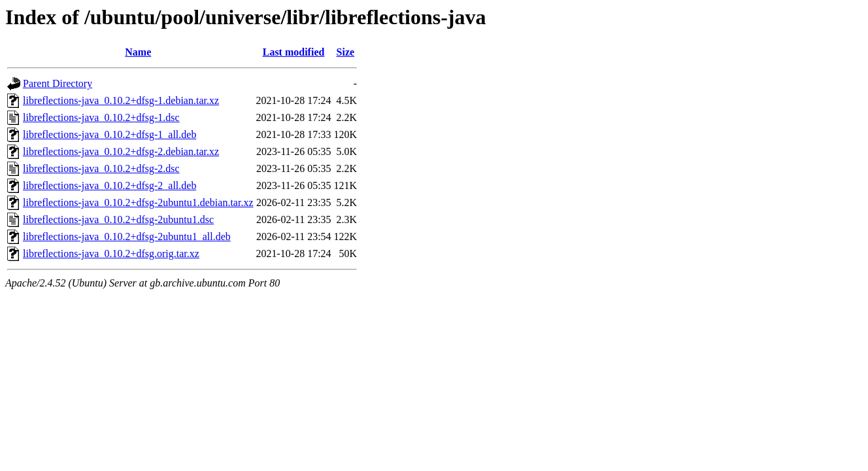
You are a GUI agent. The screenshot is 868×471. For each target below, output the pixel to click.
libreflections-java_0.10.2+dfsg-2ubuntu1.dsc (118, 219)
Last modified (294, 52)
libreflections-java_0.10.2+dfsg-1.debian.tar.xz (121, 100)
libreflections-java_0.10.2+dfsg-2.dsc (101, 168)
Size (346, 52)
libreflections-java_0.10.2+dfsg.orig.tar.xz (111, 253)
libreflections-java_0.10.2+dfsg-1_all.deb (109, 134)
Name (138, 52)
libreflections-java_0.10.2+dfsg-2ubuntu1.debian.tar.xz (138, 202)
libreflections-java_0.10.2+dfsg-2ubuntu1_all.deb (127, 236)
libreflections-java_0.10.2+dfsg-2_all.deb (109, 185)
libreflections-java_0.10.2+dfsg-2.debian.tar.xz (121, 151)
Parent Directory (58, 83)
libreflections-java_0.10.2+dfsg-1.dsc (101, 117)
